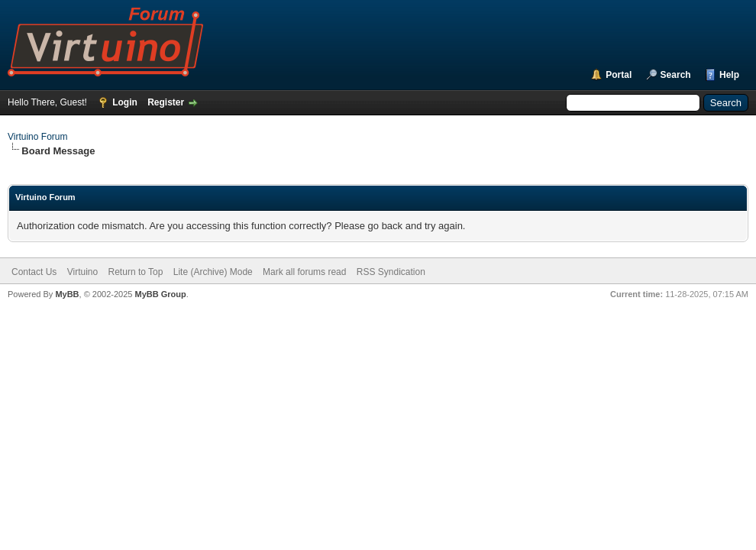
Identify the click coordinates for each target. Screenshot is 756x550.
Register (166, 102)
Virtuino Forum (37, 137)
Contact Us (34, 272)
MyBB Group (160, 294)
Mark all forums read (304, 272)
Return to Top (136, 272)
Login (125, 102)
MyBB (67, 294)
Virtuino (82, 272)
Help (729, 75)
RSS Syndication (391, 272)
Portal (619, 75)
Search (676, 75)
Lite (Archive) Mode (213, 272)
